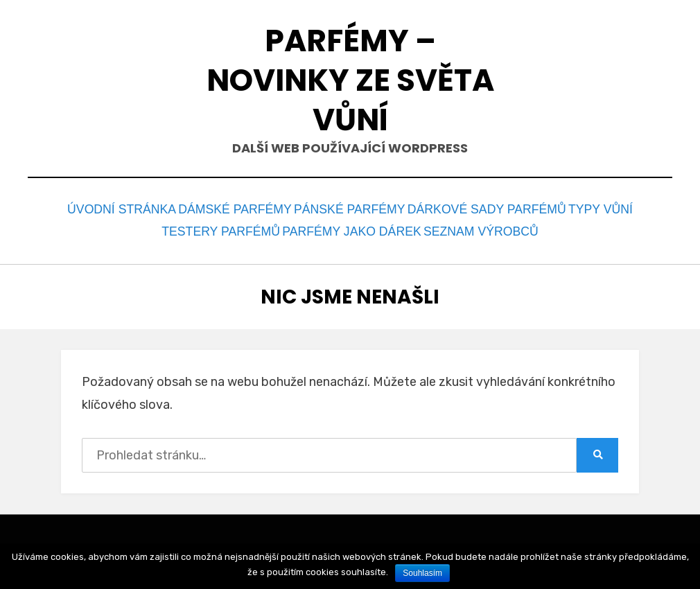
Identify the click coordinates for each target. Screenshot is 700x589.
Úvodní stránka (115, 208)
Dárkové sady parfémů (488, 208)
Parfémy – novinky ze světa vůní (350, 80)
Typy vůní (605, 208)
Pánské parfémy (351, 208)
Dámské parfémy (234, 208)
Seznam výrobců (480, 227)
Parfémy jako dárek (350, 227)
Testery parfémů (220, 227)
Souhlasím (422, 573)
